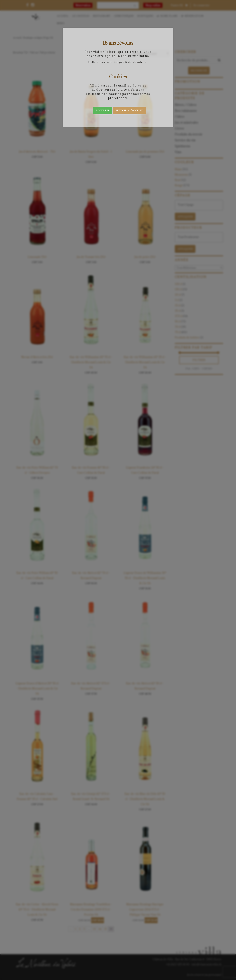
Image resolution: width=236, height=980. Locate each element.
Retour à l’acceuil (129, 110)
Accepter (103, 110)
